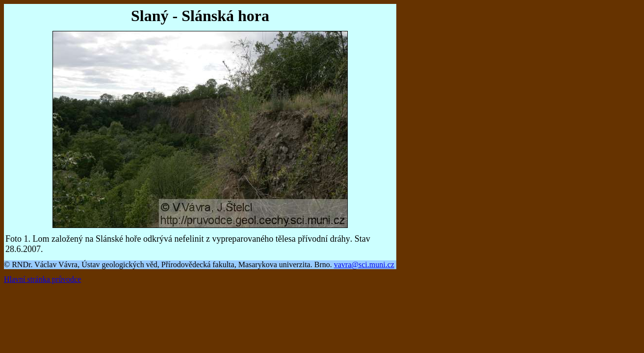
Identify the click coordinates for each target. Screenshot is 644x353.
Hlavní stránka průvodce (42, 279)
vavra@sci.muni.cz (364, 265)
